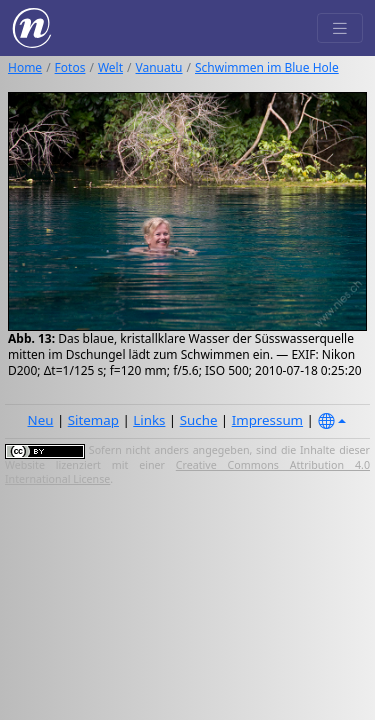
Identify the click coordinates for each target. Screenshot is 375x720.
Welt (110, 67)
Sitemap (93, 420)
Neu (41, 420)
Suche (199, 420)
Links (149, 420)
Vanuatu (159, 67)
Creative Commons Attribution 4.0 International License (187, 472)
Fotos (70, 67)
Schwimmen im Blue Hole (267, 67)
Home (25, 67)
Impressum (267, 420)
